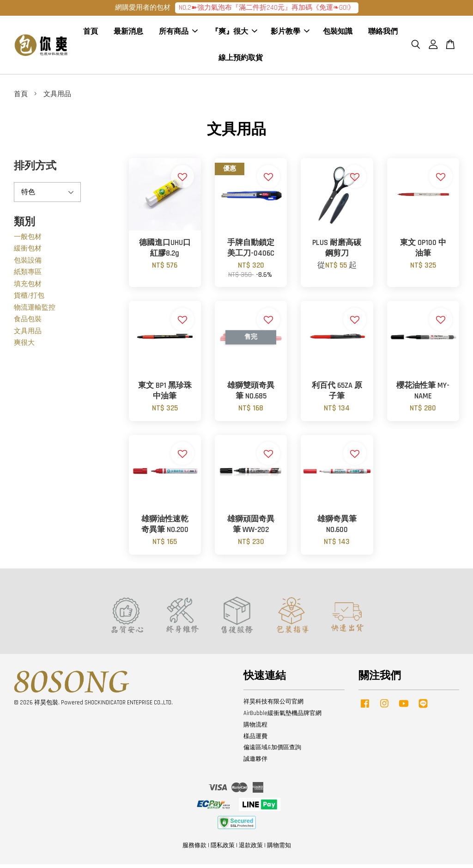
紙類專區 (28, 276)
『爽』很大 (234, 34)
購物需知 (279, 849)
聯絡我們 (383, 34)
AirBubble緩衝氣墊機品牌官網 (282, 716)
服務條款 (194, 849)
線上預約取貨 (241, 60)
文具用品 (28, 334)
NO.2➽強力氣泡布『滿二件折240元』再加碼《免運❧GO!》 (267, 8)
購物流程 (255, 728)
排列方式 (35, 170)
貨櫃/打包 (29, 299)
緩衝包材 (28, 252)
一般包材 (28, 240)
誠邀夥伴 (255, 763)
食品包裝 (28, 323)
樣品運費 (255, 740)
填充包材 (28, 287)
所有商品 (178, 34)
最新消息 (128, 34)
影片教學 (290, 34)
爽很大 (24, 346)
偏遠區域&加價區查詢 (272, 751)
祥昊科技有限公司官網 (273, 705)
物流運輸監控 (35, 311)
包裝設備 (28, 264)
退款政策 (251, 849)
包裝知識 (338, 34)
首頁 (91, 34)
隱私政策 (223, 849)
